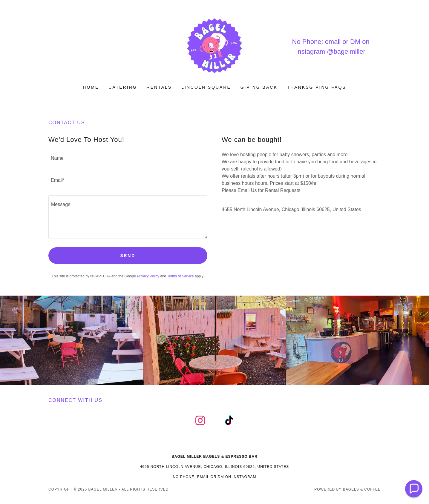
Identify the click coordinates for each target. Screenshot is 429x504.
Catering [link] (123, 87)
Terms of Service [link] (180, 276)
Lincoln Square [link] (206, 87)
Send (128, 256)
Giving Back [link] (259, 87)
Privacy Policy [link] (148, 276)
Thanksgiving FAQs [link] (317, 87)
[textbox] (128, 159)
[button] (414, 489)
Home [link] (91, 87)
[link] (214, 46)
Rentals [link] (159, 87)
